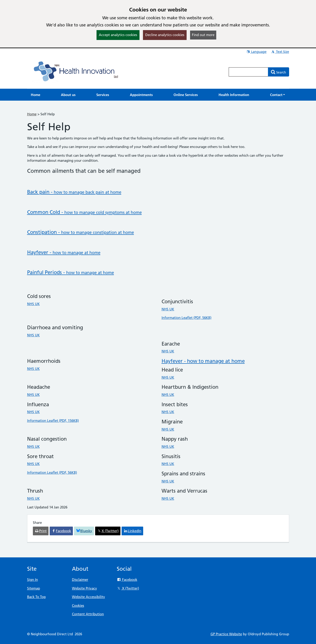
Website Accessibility (88, 597)
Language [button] (256, 52)
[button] (278, 95)
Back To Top (36, 597)
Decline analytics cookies (165, 35)
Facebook (127, 580)
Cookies (78, 606)
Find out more (203, 35)
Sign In (33, 580)
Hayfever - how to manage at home (203, 361)
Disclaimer (80, 580)
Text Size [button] (280, 52)
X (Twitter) (128, 588)
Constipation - (81, 232)
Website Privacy (84, 588)
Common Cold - (84, 212)
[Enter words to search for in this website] (248, 72)
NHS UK (33, 304)
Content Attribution (88, 614)
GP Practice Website (226, 634)
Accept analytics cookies (118, 35)
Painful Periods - (71, 272)
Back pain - (74, 192)
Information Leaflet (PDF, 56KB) (186, 318)
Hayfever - (64, 252)
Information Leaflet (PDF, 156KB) (53, 421)
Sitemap (34, 588)
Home (32, 114)
